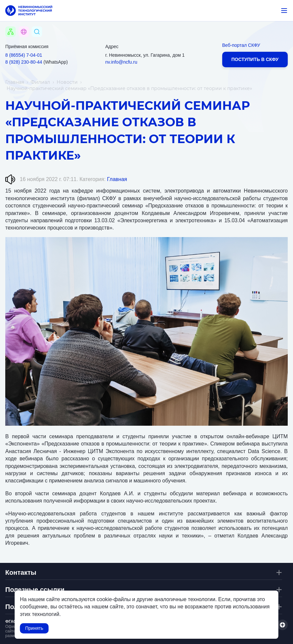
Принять (34, 628)
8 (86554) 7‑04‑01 (24, 55)
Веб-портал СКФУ (241, 45)
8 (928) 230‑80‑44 (24, 62)
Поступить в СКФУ (255, 59)
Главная (15, 82)
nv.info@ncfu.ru (121, 62)
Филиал (40, 82)
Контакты (21, 572)
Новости (67, 82)
